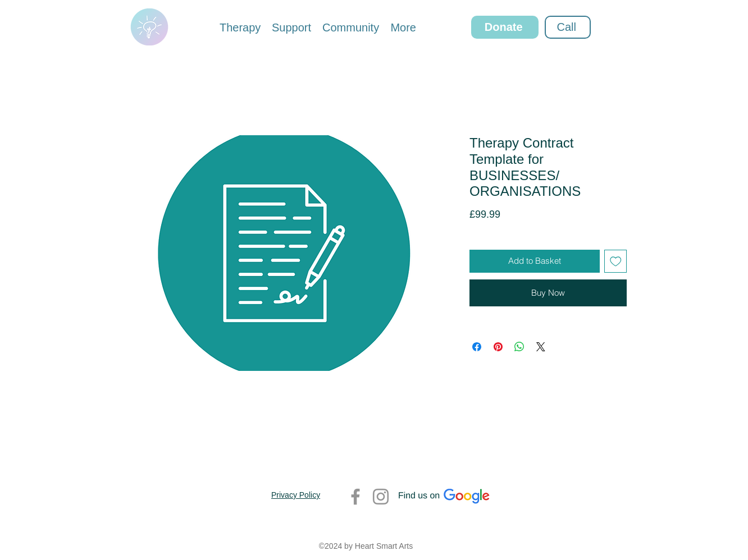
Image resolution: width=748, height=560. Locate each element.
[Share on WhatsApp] (519, 347)
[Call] (568, 27)
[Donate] (505, 27)
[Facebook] (355, 497)
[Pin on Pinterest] (498, 347)
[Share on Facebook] (477, 347)
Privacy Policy (296, 495)
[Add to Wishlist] (616, 261)
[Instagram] (381, 497)
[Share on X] (541, 347)
